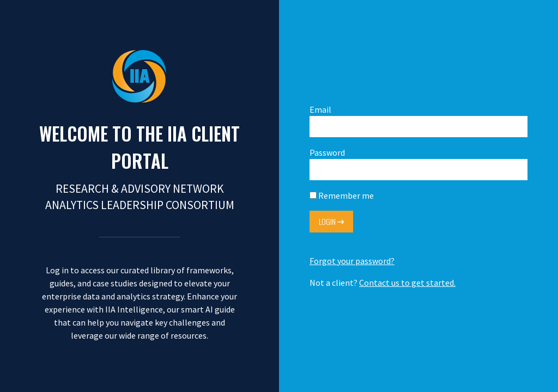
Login (331, 221)
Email (418, 121)
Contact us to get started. (407, 283)
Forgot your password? (352, 261)
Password (418, 164)
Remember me (342, 195)
